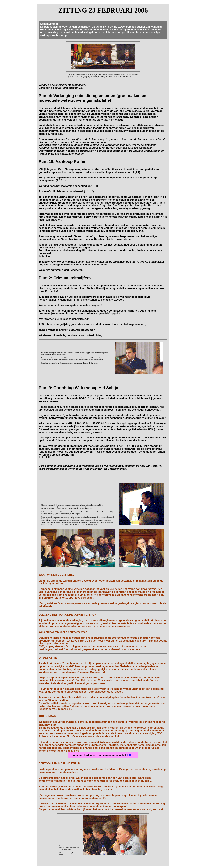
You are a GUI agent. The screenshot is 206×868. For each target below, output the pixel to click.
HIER (130, 755)
